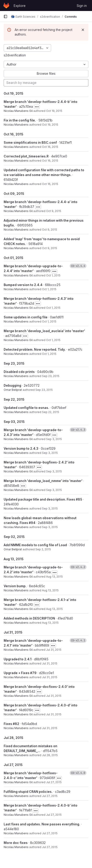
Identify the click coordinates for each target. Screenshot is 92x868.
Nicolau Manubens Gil (18, 111)
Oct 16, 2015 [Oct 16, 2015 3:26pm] (50, 147)
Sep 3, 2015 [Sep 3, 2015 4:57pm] (50, 508)
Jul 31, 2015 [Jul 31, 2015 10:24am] (54, 714)
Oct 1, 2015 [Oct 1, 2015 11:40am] (53, 275)
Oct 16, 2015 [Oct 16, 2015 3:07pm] (50, 184)
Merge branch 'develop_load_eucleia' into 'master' (44, 331)
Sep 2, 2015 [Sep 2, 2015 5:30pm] (43, 549)
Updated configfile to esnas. (26, 408)
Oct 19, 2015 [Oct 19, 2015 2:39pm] (50, 125)
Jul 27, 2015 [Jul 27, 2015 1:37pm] (50, 847)
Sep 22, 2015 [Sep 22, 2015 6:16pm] (51, 412)
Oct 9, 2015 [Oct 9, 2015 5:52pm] (54, 211)
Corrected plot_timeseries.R (26, 156)
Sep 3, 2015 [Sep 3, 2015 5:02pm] (54, 490)
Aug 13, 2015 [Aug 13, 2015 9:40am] (50, 590)
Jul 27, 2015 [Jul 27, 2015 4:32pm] (50, 833)
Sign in (82, 6)
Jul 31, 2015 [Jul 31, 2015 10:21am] (50, 728)
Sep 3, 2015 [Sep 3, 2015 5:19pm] (54, 439)
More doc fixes (16, 843)
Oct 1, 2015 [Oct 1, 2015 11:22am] (53, 308)
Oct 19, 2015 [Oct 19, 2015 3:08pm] (54, 111)
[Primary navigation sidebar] (5, 17)
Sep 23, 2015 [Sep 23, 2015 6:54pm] (44, 390)
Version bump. (15, 586)
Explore (20, 6)
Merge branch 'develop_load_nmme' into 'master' (43, 481)
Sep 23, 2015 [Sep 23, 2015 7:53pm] (51, 376)
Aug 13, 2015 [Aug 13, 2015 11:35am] (54, 577)
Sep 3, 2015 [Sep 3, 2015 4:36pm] (50, 527)
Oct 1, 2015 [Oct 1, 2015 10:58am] (49, 354)
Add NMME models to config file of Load (35, 545)
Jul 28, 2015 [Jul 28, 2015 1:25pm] (50, 755)
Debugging (12, 385)
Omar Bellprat (13, 390)
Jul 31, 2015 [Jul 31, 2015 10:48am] (50, 663)
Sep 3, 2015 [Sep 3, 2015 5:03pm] (54, 471)
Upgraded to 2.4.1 (18, 659)
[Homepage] (6, 6)
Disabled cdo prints (19, 372)
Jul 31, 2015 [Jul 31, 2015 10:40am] (50, 677)
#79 (33, 673)
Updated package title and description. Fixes (40, 499)
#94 (32, 523)
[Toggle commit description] (37, 107)
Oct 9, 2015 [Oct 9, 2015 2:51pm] (50, 230)
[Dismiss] (83, 30)
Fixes (8, 724)
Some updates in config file (26, 317)
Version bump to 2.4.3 (21, 448)
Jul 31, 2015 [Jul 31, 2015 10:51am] (54, 650)
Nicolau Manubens (16, 125)
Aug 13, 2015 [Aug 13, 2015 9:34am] (54, 609)
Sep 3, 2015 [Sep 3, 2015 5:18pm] (50, 453)
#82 (16, 724)
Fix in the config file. (20, 120)
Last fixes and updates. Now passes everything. (42, 824)
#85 (79, 499)
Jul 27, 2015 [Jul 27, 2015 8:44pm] (54, 782)
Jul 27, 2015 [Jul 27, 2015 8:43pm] (50, 796)
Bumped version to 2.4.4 (23, 285)
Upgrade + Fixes (17, 673)
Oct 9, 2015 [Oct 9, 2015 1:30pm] (50, 248)
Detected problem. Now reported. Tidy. (35, 349)
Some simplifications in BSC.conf (30, 142)
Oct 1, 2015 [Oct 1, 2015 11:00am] (53, 340)
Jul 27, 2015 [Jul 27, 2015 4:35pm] (54, 815)
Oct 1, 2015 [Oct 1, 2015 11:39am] (49, 289)
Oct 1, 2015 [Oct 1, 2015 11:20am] (49, 321)
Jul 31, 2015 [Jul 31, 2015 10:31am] (54, 696)
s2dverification (15, 55)
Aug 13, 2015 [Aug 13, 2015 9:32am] (50, 623)
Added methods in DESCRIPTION (29, 618)
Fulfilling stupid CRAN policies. (28, 792)
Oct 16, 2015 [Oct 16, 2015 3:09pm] (50, 161)
